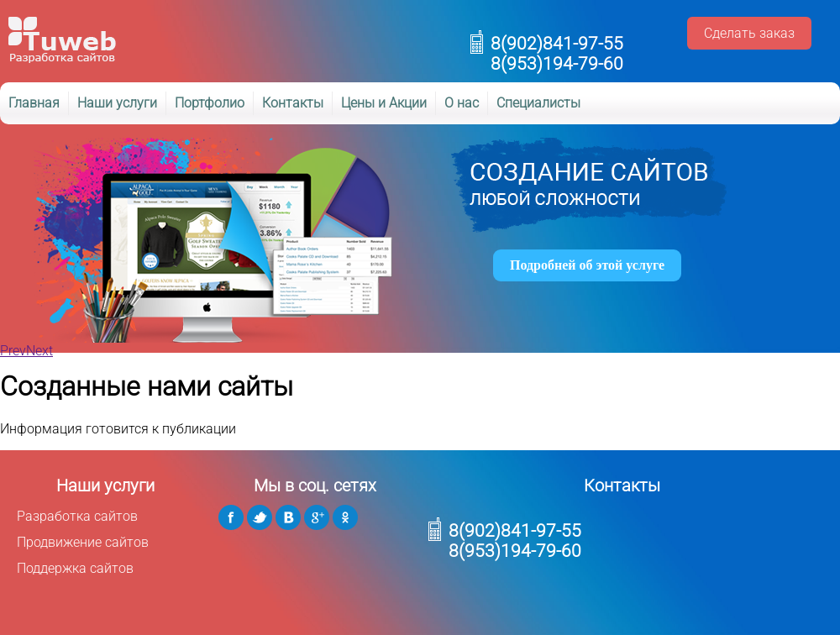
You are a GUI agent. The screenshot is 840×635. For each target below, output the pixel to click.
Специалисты (538, 103)
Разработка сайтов (77, 516)
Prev (13, 351)
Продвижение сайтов (83, 542)
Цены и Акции (384, 103)
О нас (462, 103)
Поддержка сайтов (75, 568)
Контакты (293, 103)
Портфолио (210, 103)
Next (39, 351)
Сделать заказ (749, 33)
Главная (34, 103)
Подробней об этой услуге (587, 265)
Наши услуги (117, 103)
